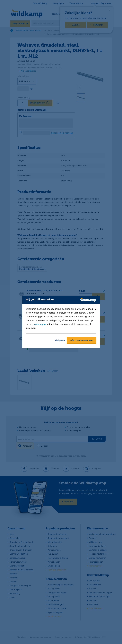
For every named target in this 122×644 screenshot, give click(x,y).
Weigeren (60, 340)
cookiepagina (39, 324)
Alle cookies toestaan (81, 340)
